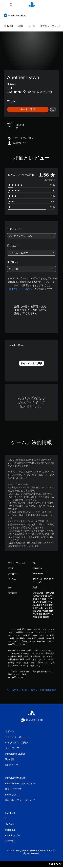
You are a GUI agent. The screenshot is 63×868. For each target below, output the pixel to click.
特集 (21, 26)
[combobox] (32, 236)
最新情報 (9, 26)
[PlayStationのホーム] (32, 5)
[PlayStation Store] (16, 15)
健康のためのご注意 (17, 674)
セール (32, 26)
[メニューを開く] (4, 5)
